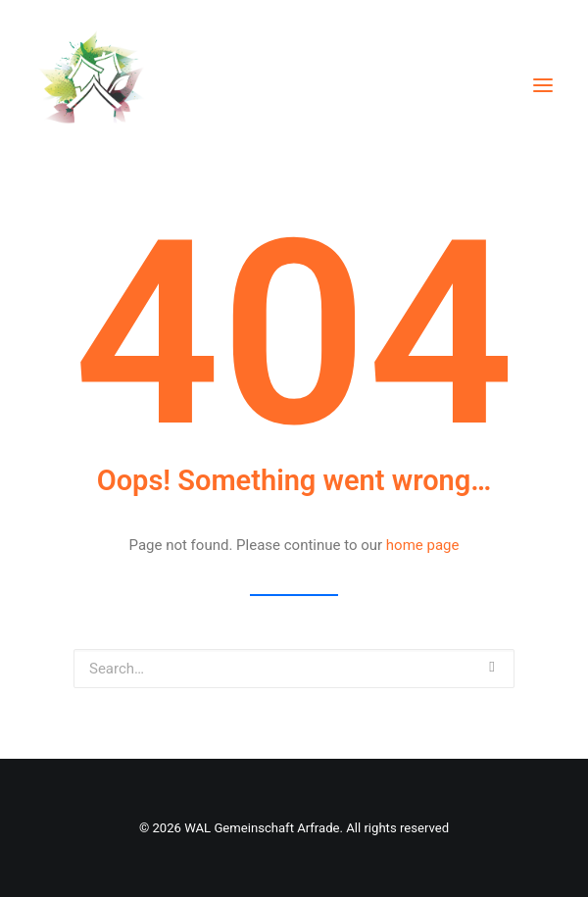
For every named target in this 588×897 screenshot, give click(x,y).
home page (423, 545)
